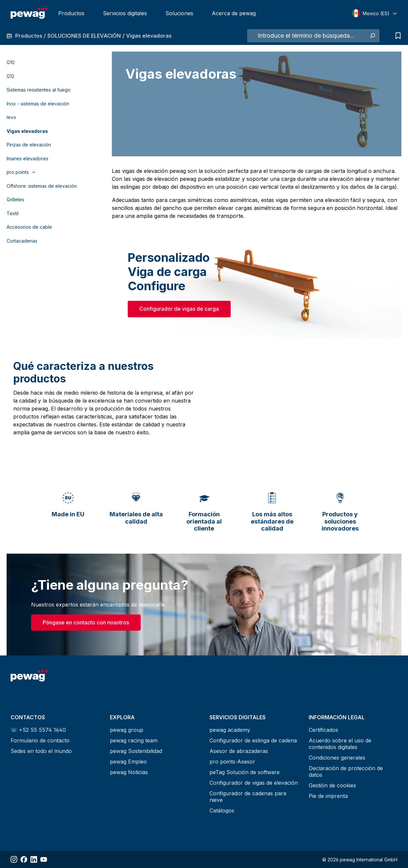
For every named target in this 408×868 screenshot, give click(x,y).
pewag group (127, 730)
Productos (71, 13)
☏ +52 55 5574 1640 (38, 730)
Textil (13, 213)
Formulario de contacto (40, 740)
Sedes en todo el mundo (41, 751)
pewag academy (230, 730)
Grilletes (15, 199)
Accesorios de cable (29, 227)
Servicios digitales (125, 13)
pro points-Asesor (232, 762)
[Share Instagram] (14, 859)
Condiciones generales (337, 758)
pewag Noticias (129, 772)
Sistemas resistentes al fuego (39, 90)
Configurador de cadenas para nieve (248, 797)
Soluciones (179, 13)
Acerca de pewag (234, 13)
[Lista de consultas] (396, 36)
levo (11, 117)
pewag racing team (134, 740)
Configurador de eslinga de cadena (253, 740)
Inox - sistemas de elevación (38, 104)
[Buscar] (372, 36)
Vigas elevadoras (27, 131)
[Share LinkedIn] (34, 859)
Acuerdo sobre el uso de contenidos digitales (340, 744)
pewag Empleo (128, 762)
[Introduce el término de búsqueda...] (306, 36)
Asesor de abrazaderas (239, 751)
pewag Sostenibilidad (136, 751)
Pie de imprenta (328, 796)
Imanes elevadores (27, 158)
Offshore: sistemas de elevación (42, 186)
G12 (10, 76)
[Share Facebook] (24, 859)
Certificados (323, 730)
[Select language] (375, 13)
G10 (11, 62)
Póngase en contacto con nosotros (86, 622)
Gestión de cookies (332, 785)
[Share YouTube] (44, 859)
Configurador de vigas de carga (179, 309)
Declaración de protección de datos (346, 771)
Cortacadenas (22, 241)
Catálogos (222, 810)
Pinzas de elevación (29, 145)
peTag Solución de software (245, 772)
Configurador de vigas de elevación (254, 783)
